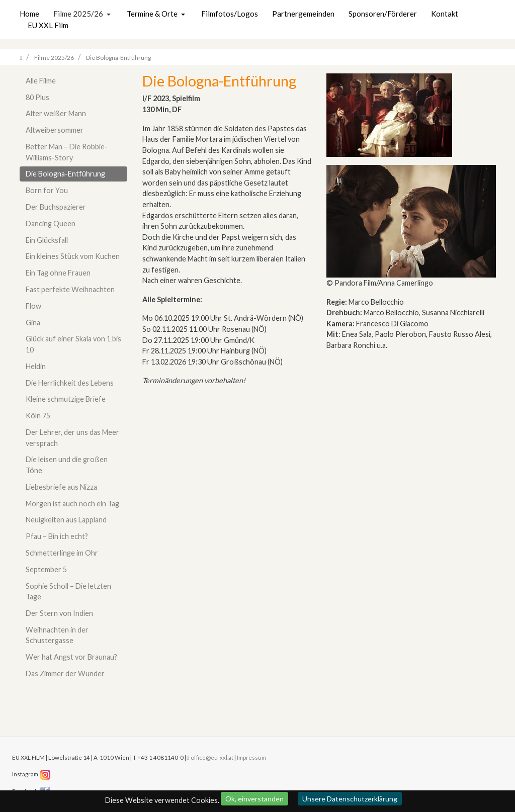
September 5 (46, 569)
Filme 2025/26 (79, 14)
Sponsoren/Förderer (383, 14)
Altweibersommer (55, 130)
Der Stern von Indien (59, 613)
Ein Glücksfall (47, 240)
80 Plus (37, 97)
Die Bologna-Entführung (65, 174)
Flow (33, 306)
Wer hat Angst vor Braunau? (71, 657)
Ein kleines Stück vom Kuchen (73, 256)
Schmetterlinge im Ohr (62, 553)
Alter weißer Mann (56, 113)
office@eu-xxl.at (210, 757)
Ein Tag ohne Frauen (58, 273)
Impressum (251, 757)
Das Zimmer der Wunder (65, 673)
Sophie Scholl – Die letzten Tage (68, 592)
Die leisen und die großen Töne (67, 465)
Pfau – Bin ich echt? (57, 536)
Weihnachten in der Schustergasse (57, 635)
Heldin (36, 366)
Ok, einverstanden (254, 799)
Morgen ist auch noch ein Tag (72, 504)
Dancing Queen (51, 223)
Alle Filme (41, 81)
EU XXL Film (48, 25)
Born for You (47, 190)
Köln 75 (38, 416)
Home (29, 14)
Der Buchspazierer (56, 207)
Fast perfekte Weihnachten (70, 289)
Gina (33, 323)
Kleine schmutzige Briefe (66, 399)
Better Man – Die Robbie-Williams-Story (67, 152)
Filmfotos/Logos (230, 14)
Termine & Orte (153, 14)
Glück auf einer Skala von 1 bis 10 (73, 344)
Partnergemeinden (303, 14)
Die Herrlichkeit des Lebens (70, 383)
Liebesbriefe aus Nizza (61, 487)
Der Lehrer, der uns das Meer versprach (72, 438)
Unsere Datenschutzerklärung (350, 799)
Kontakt (445, 14)
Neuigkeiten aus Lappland (66, 520)
